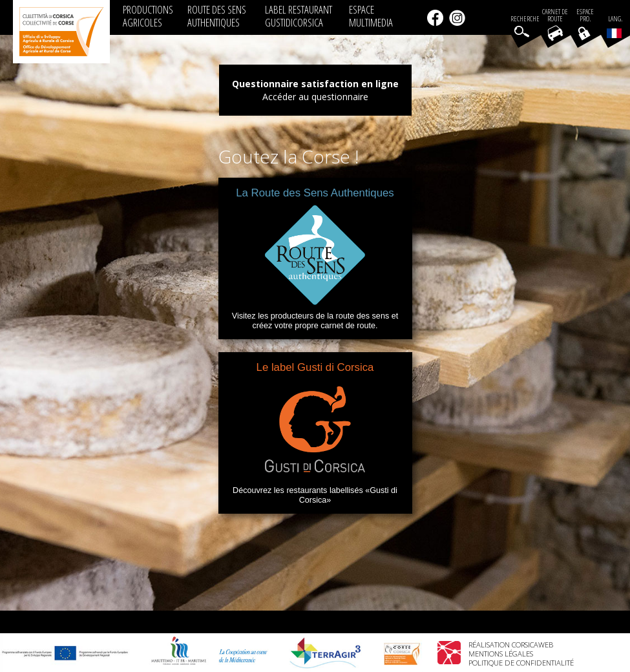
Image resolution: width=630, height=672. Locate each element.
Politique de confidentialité (521, 663)
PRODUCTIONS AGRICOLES (148, 16)
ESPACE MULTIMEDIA (371, 16)
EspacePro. (585, 16)
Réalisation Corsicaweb (511, 645)
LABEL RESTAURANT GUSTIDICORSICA (299, 16)
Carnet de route (555, 16)
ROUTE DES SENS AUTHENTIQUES (217, 16)
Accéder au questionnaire (315, 97)
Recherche (525, 19)
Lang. (614, 26)
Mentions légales (501, 654)
